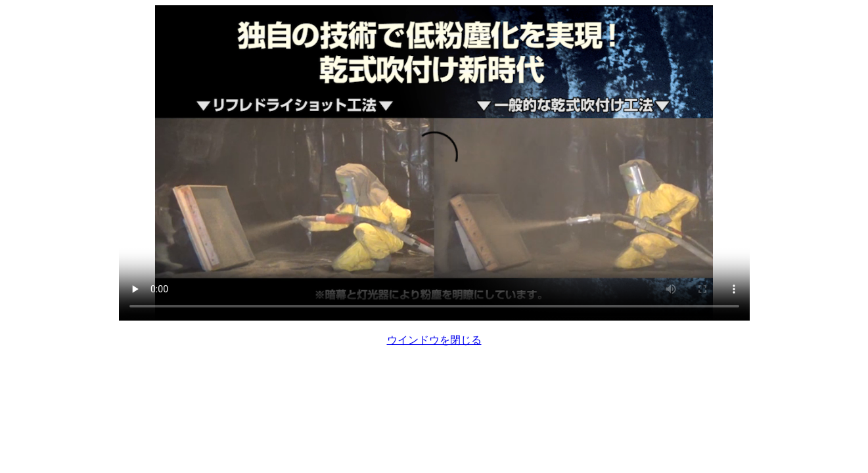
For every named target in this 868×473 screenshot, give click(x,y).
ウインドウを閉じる (434, 340)
